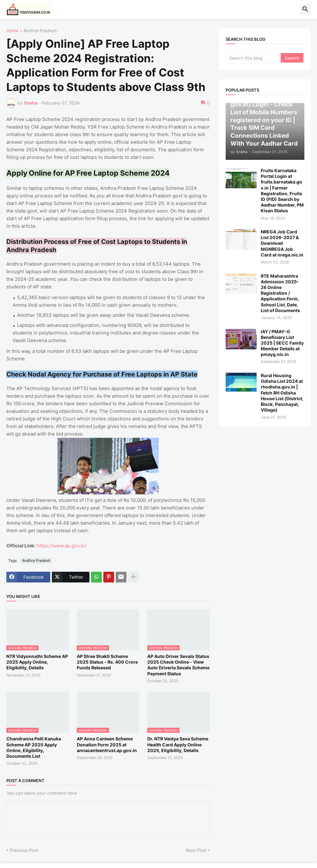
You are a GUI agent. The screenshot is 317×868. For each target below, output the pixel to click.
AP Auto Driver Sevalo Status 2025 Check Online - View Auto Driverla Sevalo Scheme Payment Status (178, 665)
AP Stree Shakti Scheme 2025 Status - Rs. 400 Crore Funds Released (107, 662)
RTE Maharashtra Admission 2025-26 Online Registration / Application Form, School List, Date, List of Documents (280, 293)
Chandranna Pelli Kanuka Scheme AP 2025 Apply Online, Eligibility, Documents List (34, 747)
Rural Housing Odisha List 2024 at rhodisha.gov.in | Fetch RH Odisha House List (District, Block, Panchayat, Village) (282, 393)
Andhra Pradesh (40, 31)
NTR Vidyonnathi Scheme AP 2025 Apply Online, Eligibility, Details (37, 662)
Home (12, 31)
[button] (305, 9)
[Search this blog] (254, 58)
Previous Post (24, 850)
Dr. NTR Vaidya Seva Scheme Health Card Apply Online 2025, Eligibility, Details (178, 744)
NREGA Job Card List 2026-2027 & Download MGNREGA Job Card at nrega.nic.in (282, 243)
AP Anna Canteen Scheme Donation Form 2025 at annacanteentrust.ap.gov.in (107, 744)
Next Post (196, 850)
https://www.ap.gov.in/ (61, 546)
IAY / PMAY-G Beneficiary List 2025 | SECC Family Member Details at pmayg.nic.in (282, 343)
